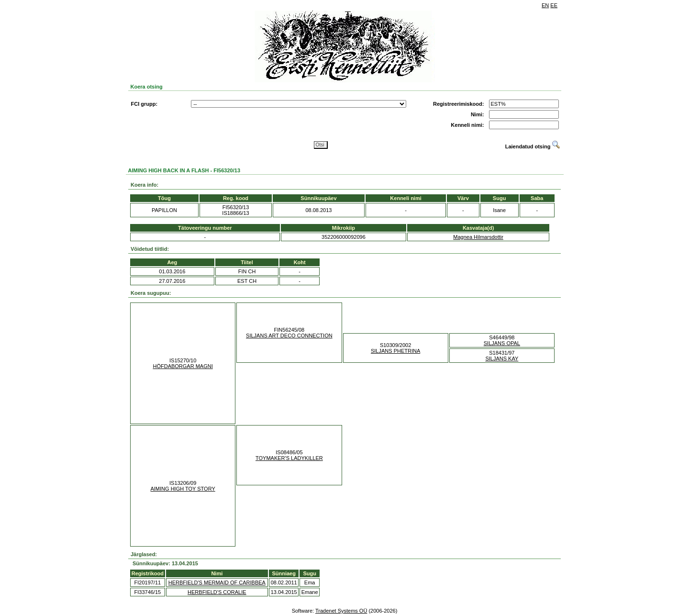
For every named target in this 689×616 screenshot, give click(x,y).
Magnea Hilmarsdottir (478, 237)
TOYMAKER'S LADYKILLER (289, 458)
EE (554, 5)
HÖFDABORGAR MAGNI (183, 366)
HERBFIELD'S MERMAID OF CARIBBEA (217, 582)
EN (545, 5)
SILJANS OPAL (502, 343)
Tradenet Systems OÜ (341, 611)
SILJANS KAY (502, 358)
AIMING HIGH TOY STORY (183, 489)
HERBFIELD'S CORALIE (217, 592)
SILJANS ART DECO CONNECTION (289, 336)
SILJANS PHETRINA (395, 351)
